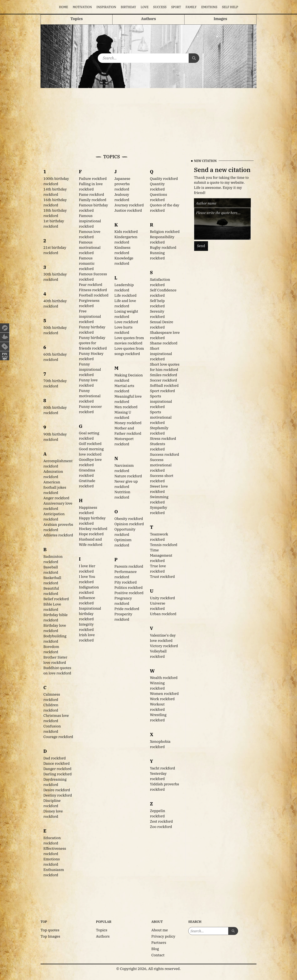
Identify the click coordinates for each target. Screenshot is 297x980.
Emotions (209, 7)
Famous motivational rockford (90, 247)
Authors (103, 936)
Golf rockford (90, 444)
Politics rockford (129, 587)
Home (63, 7)
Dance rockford (57, 763)
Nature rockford (128, 476)
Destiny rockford (58, 795)
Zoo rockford (161, 827)
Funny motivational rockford (90, 396)
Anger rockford (56, 498)
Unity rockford (163, 598)
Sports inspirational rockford (161, 401)
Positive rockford (129, 593)
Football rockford (94, 295)
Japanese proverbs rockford (122, 184)
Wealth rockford (164, 678)
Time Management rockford (161, 555)
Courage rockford (58, 737)
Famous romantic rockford (87, 263)
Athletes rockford (58, 535)
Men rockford (126, 407)
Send (201, 246)
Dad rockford (55, 758)
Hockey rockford (93, 529)
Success (160, 7)
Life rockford (125, 295)
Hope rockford (91, 534)
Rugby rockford (163, 247)
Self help (230, 7)
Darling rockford (58, 774)
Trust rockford (163, 576)
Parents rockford (129, 566)
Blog (155, 949)
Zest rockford (161, 821)
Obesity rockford (129, 518)
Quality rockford (164, 178)
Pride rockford (127, 609)
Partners (159, 942)
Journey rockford (129, 205)
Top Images (50, 936)
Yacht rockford (163, 768)
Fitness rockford (93, 290)
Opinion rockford (129, 524)
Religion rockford (165, 231)
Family (191, 7)
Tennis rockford (164, 545)
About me (160, 930)
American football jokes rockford (55, 487)
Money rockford (128, 423)
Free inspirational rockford (90, 316)
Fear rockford (91, 284)
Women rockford (164, 693)
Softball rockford (164, 385)
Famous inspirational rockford (90, 221)
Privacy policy (163, 936)
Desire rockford (57, 790)
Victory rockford (164, 646)
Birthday (129, 7)
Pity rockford (126, 582)
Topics (102, 930)
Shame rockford (164, 343)
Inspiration (106, 7)
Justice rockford (128, 210)
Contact (158, 955)
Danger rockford (57, 769)
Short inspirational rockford (161, 354)
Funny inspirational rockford (90, 369)
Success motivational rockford (161, 465)
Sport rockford (163, 391)
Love (145, 7)
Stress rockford (163, 438)
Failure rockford (93, 178)
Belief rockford (56, 599)
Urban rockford (163, 614)
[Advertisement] (148, 116)
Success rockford (165, 454)
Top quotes (50, 930)
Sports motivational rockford (161, 417)
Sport (176, 7)
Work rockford (162, 699)
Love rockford (126, 322)
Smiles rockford (164, 375)
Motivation (82, 7)
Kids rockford (126, 231)
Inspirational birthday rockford (90, 614)
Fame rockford (92, 194)
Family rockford (93, 200)
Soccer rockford (164, 380)
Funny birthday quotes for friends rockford (93, 343)
